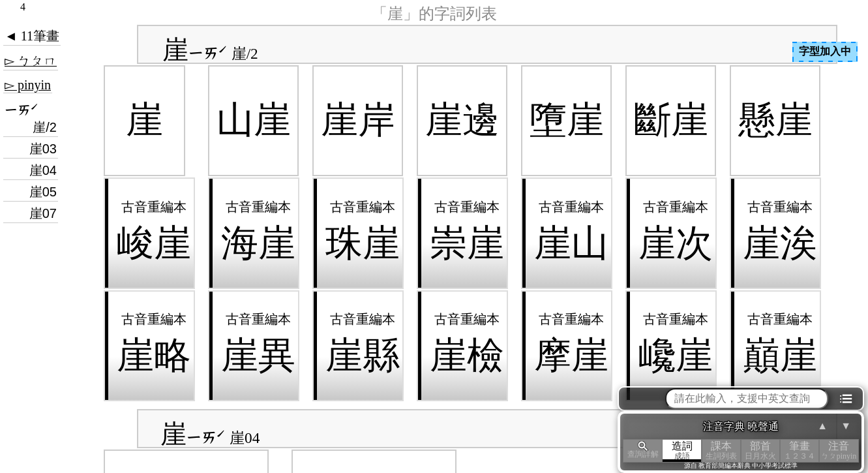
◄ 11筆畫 (32, 36)
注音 (839, 450)
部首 (760, 450)
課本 (721, 450)
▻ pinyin (28, 85)
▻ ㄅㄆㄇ (31, 61)
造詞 (682, 450)
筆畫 (800, 450)
